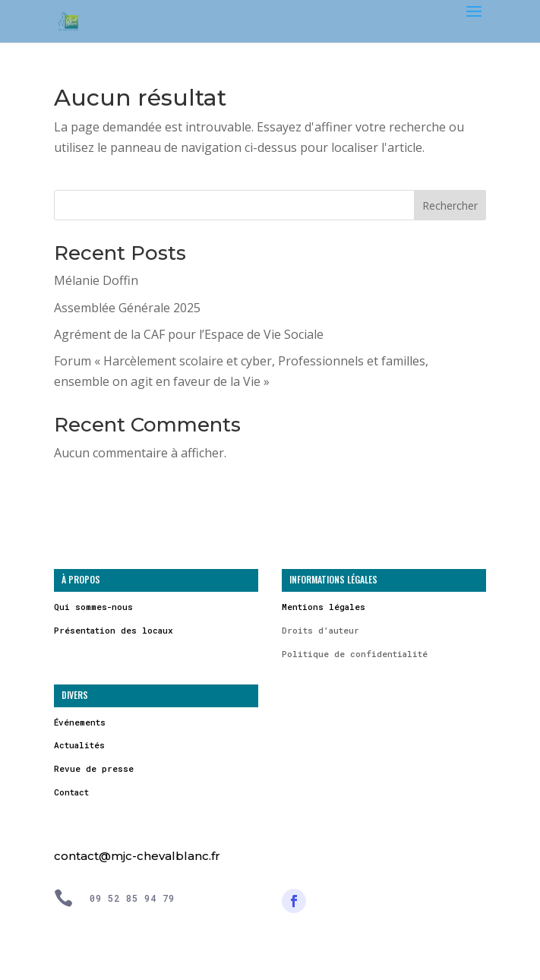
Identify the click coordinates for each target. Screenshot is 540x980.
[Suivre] (294, 901)
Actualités (79, 745)
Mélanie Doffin (96, 280)
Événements (80, 722)
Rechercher (450, 205)
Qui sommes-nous (93, 607)
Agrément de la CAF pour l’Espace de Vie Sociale (189, 334)
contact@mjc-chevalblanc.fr (137, 856)
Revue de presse (94, 768)
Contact (71, 792)
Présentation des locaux (114, 630)
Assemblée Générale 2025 (127, 308)
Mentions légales (324, 607)
